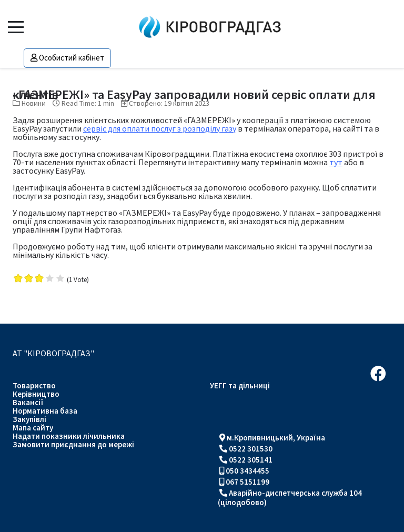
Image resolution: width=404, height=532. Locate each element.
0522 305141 (251, 460)
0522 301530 (251, 449)
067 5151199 (248, 482)
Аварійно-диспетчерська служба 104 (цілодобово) (290, 498)
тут (336, 162)
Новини (34, 103)
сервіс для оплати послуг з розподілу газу (160, 128)
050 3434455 (248, 471)
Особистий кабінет (67, 58)
